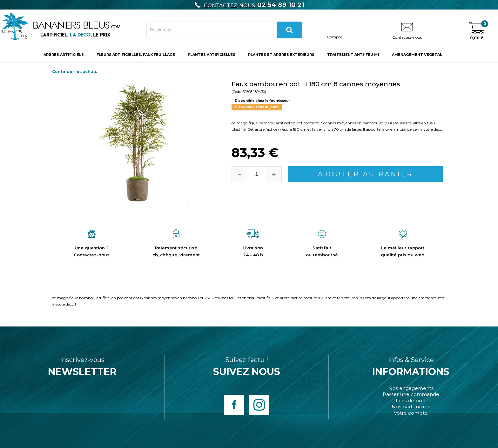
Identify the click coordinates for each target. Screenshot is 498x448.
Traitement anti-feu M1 (353, 55)
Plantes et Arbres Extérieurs (281, 55)
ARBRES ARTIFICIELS (64, 55)
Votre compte (411, 413)
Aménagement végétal (417, 55)
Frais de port (411, 401)
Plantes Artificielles (212, 55)
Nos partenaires (411, 407)
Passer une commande (411, 394)
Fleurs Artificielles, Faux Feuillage (136, 55)
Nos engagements (411, 388)
